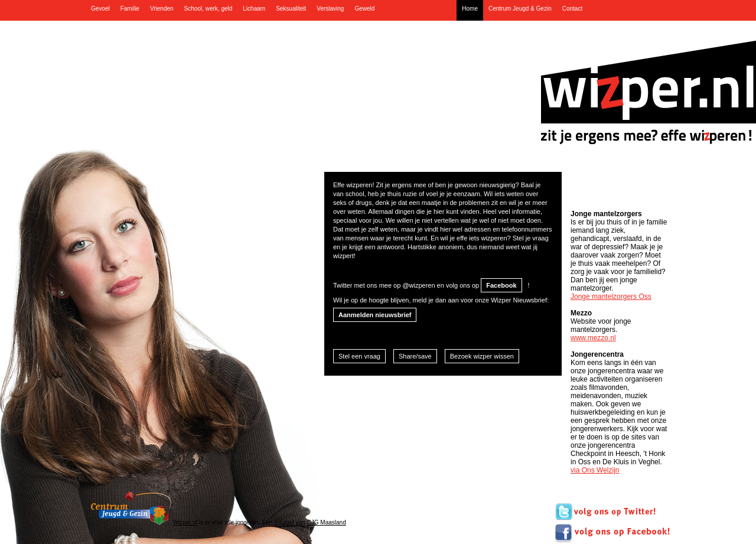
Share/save (415, 356)
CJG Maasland (327, 522)
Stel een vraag (359, 356)
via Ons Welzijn (595, 470)
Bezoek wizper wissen (482, 356)
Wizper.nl (185, 522)
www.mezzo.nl (593, 338)
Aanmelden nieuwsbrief (375, 315)
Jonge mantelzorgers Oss (611, 297)
